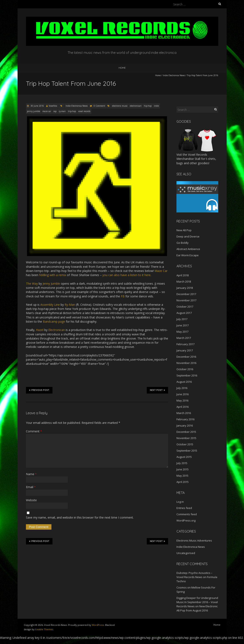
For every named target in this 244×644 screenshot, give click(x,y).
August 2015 (184, 457)
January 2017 (185, 350)
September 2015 (187, 451)
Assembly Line (50, 305)
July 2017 (182, 319)
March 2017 (184, 338)
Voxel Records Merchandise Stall (192, 157)
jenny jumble (34, 111)
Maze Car (161, 271)
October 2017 (185, 307)
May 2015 (182, 476)
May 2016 (182, 400)
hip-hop (148, 106)
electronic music (120, 106)
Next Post (157, 390)
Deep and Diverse (188, 236)
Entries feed (184, 508)
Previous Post (39, 390)
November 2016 (186, 363)
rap (55, 111)
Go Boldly (183, 243)
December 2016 (186, 357)
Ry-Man (70, 305)
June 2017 (183, 325)
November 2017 (186, 300)
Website (31, 500)
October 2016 (185, 369)
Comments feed (187, 514)
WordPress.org (186, 520)
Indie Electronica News (174, 75)
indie (156, 106)
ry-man (62, 111)
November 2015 (186, 438)
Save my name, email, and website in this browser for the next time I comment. (80, 517)
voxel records (84, 111)
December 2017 (186, 294)
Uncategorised (186, 553)
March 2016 (184, 413)
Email (31, 487)
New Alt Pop (184, 230)
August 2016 (184, 382)
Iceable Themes (44, 629)
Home (122, 68)
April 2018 (183, 275)
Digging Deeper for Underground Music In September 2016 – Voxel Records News (197, 602)
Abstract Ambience (188, 249)
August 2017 (184, 313)
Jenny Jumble (51, 283)
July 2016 (182, 388)
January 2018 (185, 288)
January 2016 (185, 426)
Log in (180, 502)
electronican (136, 106)
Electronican (57, 330)
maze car (47, 111)
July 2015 (182, 463)
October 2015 (185, 444)
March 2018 (184, 282)
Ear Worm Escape (188, 255)
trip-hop (72, 111)
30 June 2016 (37, 106)
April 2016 (183, 407)
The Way (32, 283)
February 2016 (185, 419)
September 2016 (187, 375)
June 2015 (183, 469)
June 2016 (183, 394)
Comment (34, 431)
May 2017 (182, 332)
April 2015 (183, 482)
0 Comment (99, 106)
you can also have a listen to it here (126, 275)
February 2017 (185, 344)
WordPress (98, 625)
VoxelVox (53, 106)
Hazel (40, 330)
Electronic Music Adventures (194, 540)
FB (123, 296)
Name (31, 474)
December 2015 (186, 432)
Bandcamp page (54, 321)
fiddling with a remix (53, 275)
